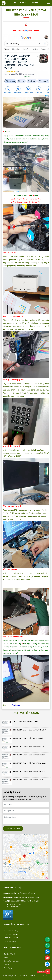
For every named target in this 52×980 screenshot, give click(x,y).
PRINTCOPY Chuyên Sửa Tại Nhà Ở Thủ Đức (30, 730)
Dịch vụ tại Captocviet (11, 961)
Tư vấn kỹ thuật (9, 954)
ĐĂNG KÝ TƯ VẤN (13, 829)
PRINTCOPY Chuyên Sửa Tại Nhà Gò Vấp (29, 738)
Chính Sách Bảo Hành (11, 938)
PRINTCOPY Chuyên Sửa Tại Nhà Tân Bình (29, 771)
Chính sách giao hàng (11, 931)
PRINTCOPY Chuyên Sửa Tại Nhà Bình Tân (29, 755)
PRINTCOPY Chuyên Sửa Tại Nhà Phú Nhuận (30, 763)
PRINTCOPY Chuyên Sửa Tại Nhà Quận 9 (29, 747)
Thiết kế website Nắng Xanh (40, 976)
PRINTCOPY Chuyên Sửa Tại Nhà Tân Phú (29, 780)
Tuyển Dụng (8, 968)
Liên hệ (6, 964)
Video (6, 957)
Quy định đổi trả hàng (11, 934)
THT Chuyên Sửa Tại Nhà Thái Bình (26, 722)
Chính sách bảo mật (11, 941)
